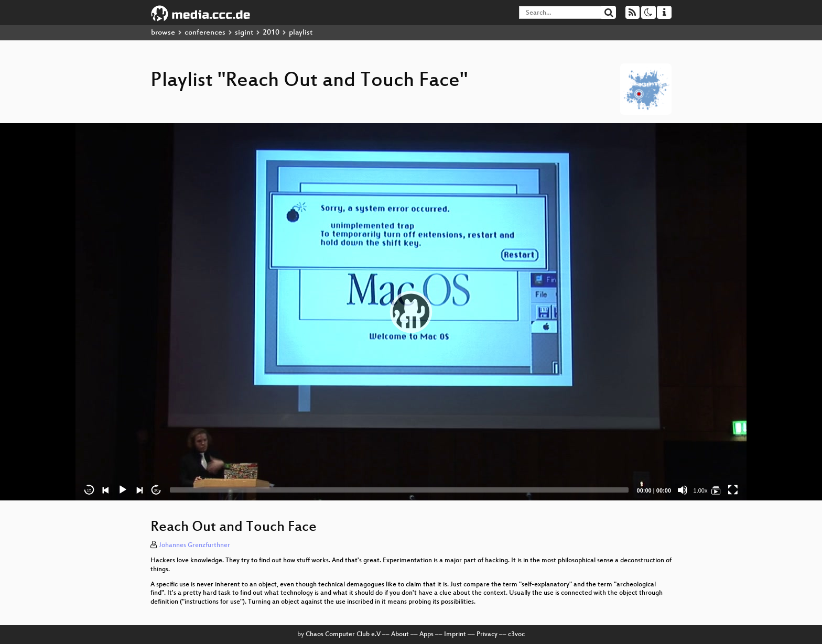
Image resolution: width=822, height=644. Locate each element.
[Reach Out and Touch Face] (716, 490)
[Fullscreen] (733, 490)
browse (163, 33)
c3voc (516, 635)
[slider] (399, 490)
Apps (426, 635)
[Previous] (106, 490)
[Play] (123, 490)
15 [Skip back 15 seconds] (89, 490)
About (400, 635)
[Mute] (683, 490)
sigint (244, 33)
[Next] (139, 490)
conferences (205, 33)
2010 (271, 33)
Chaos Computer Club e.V (343, 635)
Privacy (487, 635)
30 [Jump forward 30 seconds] (156, 490)
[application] (411, 312)
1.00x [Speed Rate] (701, 490)
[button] (411, 312)
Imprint (455, 635)
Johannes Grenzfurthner (194, 545)
